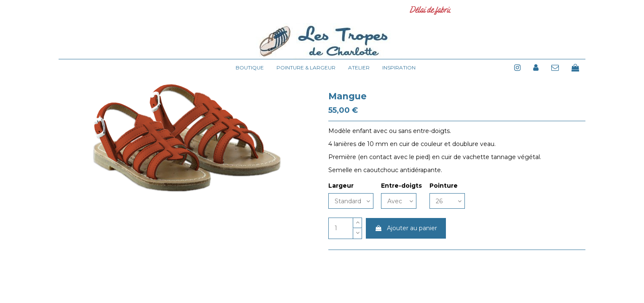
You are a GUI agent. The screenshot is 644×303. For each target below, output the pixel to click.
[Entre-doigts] (399, 201)
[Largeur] (351, 201)
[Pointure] (447, 201)
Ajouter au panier (406, 228)
